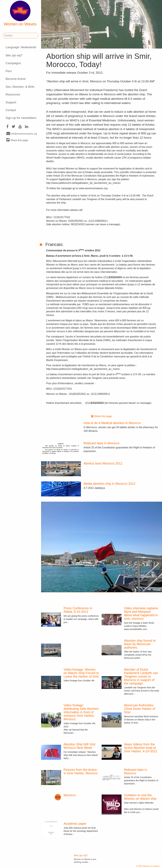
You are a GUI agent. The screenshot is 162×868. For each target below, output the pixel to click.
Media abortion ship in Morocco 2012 (109, 484)
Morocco (70, 795)
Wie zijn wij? (14, 55)
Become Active (16, 79)
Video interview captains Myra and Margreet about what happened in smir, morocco (141, 613)
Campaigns (13, 63)
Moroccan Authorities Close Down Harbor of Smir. (140, 709)
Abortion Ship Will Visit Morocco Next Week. (79, 746)
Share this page (17, 140)
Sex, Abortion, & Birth (20, 87)
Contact (11, 110)
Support (11, 102)
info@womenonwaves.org (22, 134)
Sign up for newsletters (21, 118)
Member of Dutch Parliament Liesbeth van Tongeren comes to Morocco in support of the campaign (141, 676)
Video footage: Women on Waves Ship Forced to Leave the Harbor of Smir (81, 673)
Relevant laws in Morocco (101, 443)
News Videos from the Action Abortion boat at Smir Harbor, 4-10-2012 (141, 748)
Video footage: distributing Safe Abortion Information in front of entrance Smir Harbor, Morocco (81, 712)
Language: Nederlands (21, 47)
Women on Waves (20, 13)
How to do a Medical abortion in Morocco (112, 423)
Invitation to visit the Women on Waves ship (140, 797)
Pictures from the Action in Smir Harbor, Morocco (81, 771)
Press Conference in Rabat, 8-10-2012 (78, 610)
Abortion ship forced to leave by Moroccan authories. (140, 644)
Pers (9, 71)
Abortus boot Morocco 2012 (103, 463)
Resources (13, 94)
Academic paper (75, 824)
